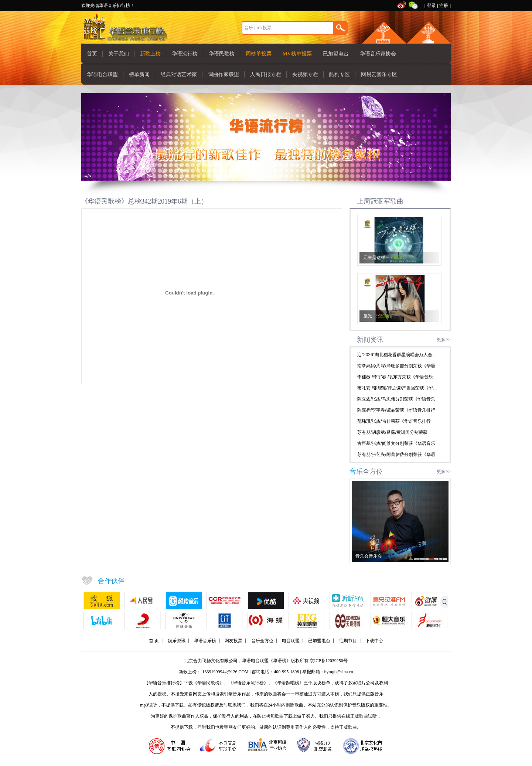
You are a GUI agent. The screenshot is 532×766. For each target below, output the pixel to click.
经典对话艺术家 (179, 74)
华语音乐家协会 (378, 54)
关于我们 (119, 54)
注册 (444, 6)
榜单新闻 (139, 74)
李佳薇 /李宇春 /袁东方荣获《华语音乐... (397, 377)
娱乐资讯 (177, 641)
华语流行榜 (185, 54)
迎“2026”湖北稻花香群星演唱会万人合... (397, 355)
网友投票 (233, 641)
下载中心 (374, 641)
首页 (92, 54)
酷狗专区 (340, 74)
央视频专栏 (305, 74)
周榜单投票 (259, 54)
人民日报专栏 (266, 74)
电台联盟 (291, 641)
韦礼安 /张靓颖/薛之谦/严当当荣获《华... (397, 388)
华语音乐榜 (205, 641)
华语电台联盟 (102, 74)
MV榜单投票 (297, 54)
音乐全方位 (262, 641)
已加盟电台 (336, 54)
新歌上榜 (150, 54)
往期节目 (348, 641)
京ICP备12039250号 (329, 661)
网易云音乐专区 (379, 74)
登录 (432, 6)
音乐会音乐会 (369, 556)
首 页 (154, 641)
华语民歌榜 (222, 54)
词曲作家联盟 (224, 74)
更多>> (444, 340)
